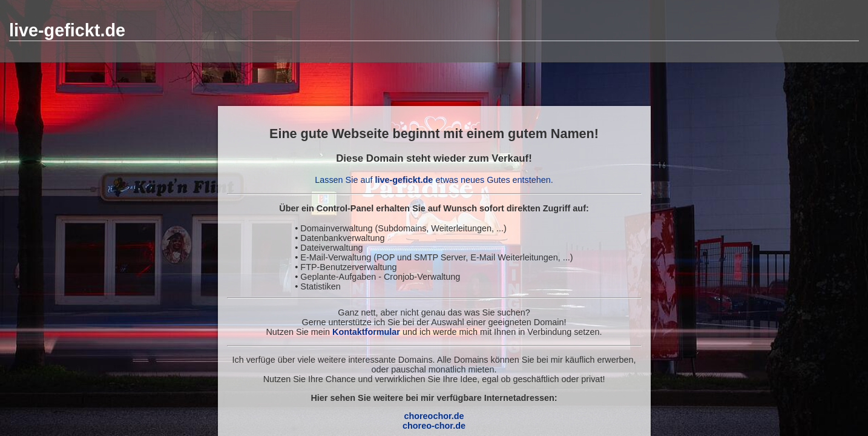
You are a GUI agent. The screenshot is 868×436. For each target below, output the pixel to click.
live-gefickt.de (67, 30)
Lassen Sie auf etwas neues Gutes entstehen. (434, 180)
